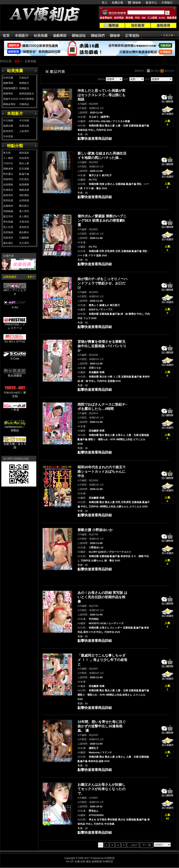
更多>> (31, 277)
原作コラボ (89, 632)
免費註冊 (117, 3)
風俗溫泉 (24, 153)
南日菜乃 (115, 305)
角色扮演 (24, 227)
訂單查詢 (132, 36)
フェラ (87, 318)
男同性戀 (8, 201)
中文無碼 (8, 120)
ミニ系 (117, 377)
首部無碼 (8, 232)
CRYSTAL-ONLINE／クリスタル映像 (109, 121)
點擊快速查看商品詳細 (95, 139)
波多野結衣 (106, 18)
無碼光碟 (8, 126)
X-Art (162, 18)
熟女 (102, 126)
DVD (109, 130)
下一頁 (147, 845)
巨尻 (118, 251)
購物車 (137, 3)
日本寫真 (8, 136)
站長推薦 (41, 36)
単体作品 (82, 130)
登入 (105, 3)
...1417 (133, 845)
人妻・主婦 (122, 126)
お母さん (110, 184)
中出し (92, 130)
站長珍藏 (8, 78)
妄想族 (111, 381)
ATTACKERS (96, 815)
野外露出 (8, 174)
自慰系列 (8, 238)
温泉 (99, 255)
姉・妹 (124, 314)
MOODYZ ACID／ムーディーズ (106, 623)
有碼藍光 (24, 88)
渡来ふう (94, 305)
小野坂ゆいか (96, 547)
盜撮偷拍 (8, 206)
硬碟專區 (8, 94)
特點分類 (15, 146)
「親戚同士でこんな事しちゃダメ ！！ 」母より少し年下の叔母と (102, 660)
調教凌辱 (8, 169)
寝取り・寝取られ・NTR (102, 439)
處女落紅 (8, 243)
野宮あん (94, 811)
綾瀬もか (104, 305)
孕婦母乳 (8, 179)
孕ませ (92, 820)
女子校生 (102, 820)
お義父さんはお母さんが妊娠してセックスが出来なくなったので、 (101, 789)
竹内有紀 (94, 619)
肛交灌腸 (24, 169)
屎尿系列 (8, 195)
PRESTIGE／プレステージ (15, 325)
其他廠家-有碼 (97, 372)
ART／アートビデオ (15, 291)
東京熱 (129, 18)
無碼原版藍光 (27, 94)
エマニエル (139, 439)
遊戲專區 (60, 36)
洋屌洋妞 (24, 222)
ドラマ (87, 188)
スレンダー (116, 628)
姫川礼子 (107, 175)
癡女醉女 (24, 232)
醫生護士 (24, 206)
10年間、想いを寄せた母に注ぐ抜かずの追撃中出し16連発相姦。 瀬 (102, 726)
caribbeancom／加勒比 (15, 427)
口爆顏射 (24, 238)
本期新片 (22, 36)
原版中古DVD (11, 99)
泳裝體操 (8, 185)
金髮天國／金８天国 (15, 444)
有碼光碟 (24, 126)
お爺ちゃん (97, 561)
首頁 (6, 36)
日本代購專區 (27, 99)
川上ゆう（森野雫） (100, 117)
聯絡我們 (98, 36)
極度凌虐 (24, 190)
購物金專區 (9, 104)
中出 (137, 18)
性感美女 (8, 190)
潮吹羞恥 (24, 195)
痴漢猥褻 (24, 185)
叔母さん (127, 695)
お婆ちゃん (122, 507)
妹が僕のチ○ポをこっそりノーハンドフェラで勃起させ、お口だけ (103, 283)
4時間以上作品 (124, 439)
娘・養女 (96, 188)
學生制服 (8, 222)
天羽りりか (95, 368)
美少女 (103, 377)
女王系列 (24, 243)
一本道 (15, 408)
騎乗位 (132, 314)
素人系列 (24, 211)
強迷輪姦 (8, 211)
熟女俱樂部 (15, 374)
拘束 (102, 184)
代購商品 (24, 104)
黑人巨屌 (8, 227)
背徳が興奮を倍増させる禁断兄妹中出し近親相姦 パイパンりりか (102, 346)
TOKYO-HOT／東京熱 (15, 393)
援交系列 (8, 216)
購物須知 (79, 36)
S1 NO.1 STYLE (15, 340)
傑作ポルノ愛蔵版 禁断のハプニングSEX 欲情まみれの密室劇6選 (102, 221)
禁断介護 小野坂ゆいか (95, 530)
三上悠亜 (152, 18)
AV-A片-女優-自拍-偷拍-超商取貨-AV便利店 (90, 861)
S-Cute (15, 357)
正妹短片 (24, 78)
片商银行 (169, 3)
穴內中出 (8, 163)
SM (144, 18)
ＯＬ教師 (8, 158)
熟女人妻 (24, 163)
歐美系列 (8, 131)
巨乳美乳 (24, 179)
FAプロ (93, 180)
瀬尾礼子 (94, 748)
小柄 (110, 377)
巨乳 (102, 251)
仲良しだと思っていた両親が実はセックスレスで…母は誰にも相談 (101, 95)
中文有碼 (24, 120)
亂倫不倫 (24, 174)
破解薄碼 (8, 83)
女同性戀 (24, 201)
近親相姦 (134, 126)
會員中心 (151, 3)
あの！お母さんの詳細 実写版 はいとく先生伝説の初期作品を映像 (102, 597)
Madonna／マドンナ (100, 752)
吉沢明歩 (119, 18)
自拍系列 (24, 158)
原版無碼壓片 (11, 88)
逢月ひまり (95, 175)
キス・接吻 (137, 556)
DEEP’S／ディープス (101, 310)
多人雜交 (24, 216)
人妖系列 (24, 131)
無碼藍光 (24, 83)
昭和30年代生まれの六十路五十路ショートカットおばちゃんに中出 (102, 472)
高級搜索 (172, 18)
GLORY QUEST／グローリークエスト (110, 552)
